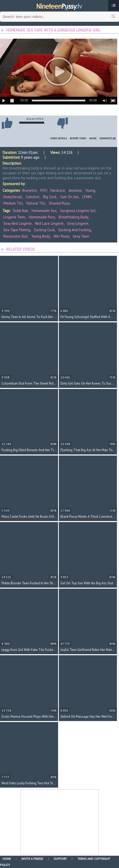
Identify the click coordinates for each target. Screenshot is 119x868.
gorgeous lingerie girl (78, 211)
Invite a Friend (32, 859)
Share (93, 138)
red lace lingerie (49, 223)
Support (60, 859)
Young (90, 190)
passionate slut (16, 236)
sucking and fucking (75, 230)
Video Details (58, 138)
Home (7, 859)
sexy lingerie (78, 223)
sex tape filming (17, 230)
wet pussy (61, 236)
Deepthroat (13, 197)
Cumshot (33, 197)
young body (41, 236)
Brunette (30, 190)
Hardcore (58, 190)
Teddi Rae (20, 211)
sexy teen (81, 236)
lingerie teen (14, 217)
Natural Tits (36, 203)
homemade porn (42, 217)
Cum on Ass (69, 197)
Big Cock (50, 197)
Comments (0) (108, 138)
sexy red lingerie (17, 223)
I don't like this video (62, 123)
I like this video (7, 123)
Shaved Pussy (59, 203)
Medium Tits (13, 203)
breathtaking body (73, 217)
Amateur (75, 190)
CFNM (87, 197)
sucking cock (44, 230)
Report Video (78, 138)
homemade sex (44, 211)
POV (44, 190)
